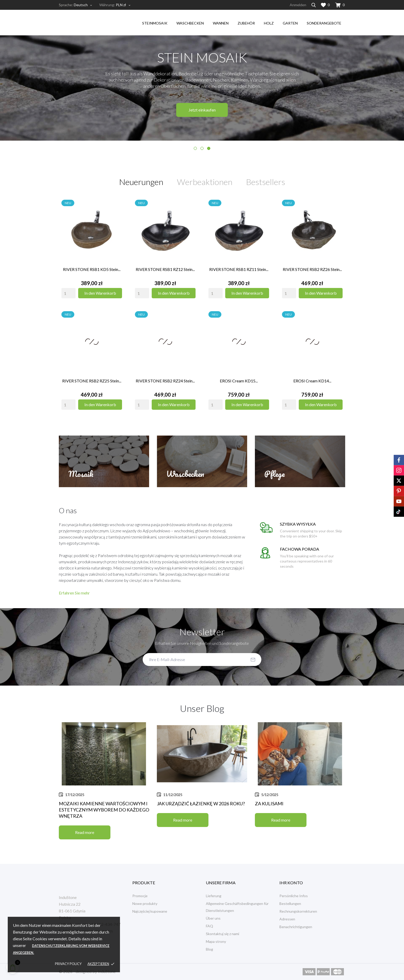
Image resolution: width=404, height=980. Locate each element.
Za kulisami (269, 804)
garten (290, 23)
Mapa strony (216, 941)
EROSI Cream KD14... (312, 381)
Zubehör (246, 23)
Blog (209, 949)
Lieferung (214, 896)
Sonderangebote (324, 23)
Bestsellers (266, 182)
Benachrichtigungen (296, 927)
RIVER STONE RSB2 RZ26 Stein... (312, 269)
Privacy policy (68, 964)
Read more (85, 832)
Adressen (287, 919)
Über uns (213, 918)
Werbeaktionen (205, 182)
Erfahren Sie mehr (74, 593)
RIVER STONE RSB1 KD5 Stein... (92, 269)
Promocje (140, 896)
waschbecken (190, 23)
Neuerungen (141, 182)
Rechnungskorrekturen (298, 911)
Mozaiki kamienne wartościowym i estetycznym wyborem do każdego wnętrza (104, 810)
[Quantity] (68, 293)
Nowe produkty (145, 903)
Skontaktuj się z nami (223, 934)
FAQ (209, 926)
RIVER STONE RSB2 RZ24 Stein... (165, 381)
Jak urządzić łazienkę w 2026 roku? (201, 804)
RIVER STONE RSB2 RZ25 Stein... (92, 381)
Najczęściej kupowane (150, 911)
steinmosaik (155, 23)
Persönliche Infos (294, 896)
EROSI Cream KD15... (239, 381)
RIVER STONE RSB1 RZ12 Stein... (165, 269)
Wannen (221, 23)
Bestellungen (290, 903)
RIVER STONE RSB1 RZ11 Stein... (239, 269)
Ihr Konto (291, 883)
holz (269, 23)
